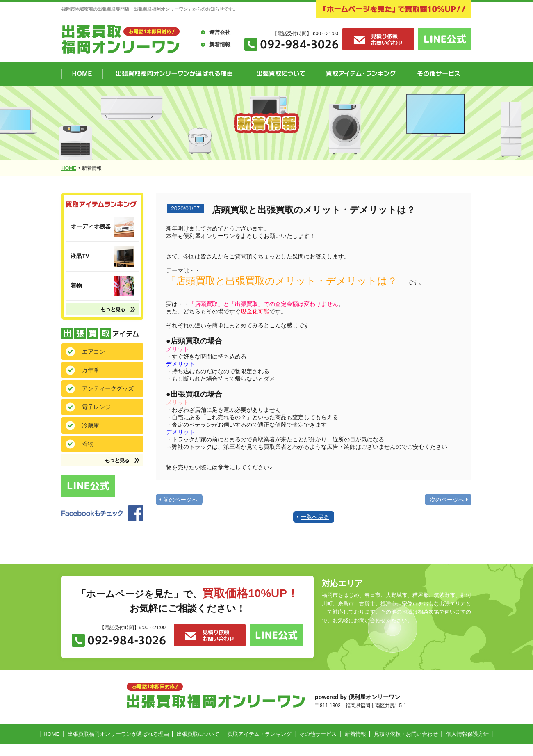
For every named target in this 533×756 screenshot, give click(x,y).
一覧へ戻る (315, 517)
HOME (69, 168)
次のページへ (447, 500)
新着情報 (220, 45)
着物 (88, 444)
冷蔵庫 (91, 425)
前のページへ (180, 500)
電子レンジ (96, 407)
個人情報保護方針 (467, 734)
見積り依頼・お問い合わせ (406, 734)
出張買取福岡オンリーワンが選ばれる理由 (118, 734)
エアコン (93, 352)
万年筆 (91, 370)
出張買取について (198, 734)
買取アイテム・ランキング (260, 734)
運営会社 (220, 32)
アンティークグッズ (108, 388)
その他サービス (318, 734)
